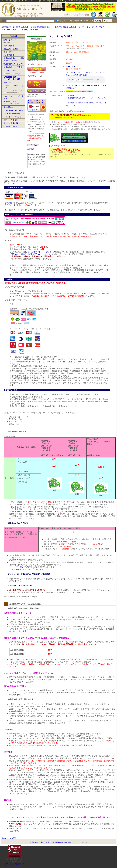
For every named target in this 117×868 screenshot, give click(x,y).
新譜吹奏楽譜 (9, 46)
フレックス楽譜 (10, 70)
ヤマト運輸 (19, 567)
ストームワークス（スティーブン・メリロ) (21, 30)
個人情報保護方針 (60, 842)
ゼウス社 (8, 203)
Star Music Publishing (12, 114)
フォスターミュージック (13, 117)
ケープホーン (72, 67)
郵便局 (17, 569)
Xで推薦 (31, 149)
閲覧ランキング (10, 40)
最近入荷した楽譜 (11, 49)
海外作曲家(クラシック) (13, 64)
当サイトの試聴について (14, 864)
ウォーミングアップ (12, 74)
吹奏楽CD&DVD (22, 27)
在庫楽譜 (7, 83)
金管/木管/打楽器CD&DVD (66, 27)
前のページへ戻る (9, 838)
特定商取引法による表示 (41, 842)
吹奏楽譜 (7, 27)
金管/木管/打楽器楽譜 (42, 27)
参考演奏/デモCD (10, 126)
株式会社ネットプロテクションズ (42, 252)
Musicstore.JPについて (77, 842)
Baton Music (8, 107)
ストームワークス (11, 102)
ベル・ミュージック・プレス (93, 27)
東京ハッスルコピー (12, 120)
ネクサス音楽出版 (11, 123)
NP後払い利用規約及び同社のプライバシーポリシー (31, 254)
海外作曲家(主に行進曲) (13, 67)
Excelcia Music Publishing (13, 110)
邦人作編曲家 (9, 55)
